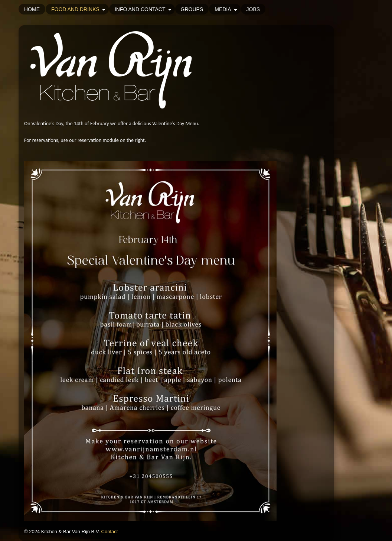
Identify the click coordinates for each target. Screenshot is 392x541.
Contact (110, 532)
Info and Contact (144, 9)
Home (32, 9)
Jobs (253, 9)
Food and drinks (79, 9)
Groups (192, 9)
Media (227, 9)
